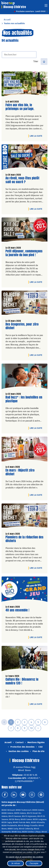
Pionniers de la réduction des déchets (24, 539)
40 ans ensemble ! (17, 610)
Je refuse (16, 863)
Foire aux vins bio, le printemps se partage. (20, 107)
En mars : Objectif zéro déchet (20, 472)
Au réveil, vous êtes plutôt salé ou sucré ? (22, 180)
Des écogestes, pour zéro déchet (22, 326)
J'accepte (34, 863)
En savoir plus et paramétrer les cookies (24, 857)
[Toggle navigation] (46, 6)
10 (31, 728)
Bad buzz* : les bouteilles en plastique (24, 399)
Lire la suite (37, 136)
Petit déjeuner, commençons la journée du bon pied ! (24, 253)
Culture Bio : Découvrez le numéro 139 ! (22, 681)
